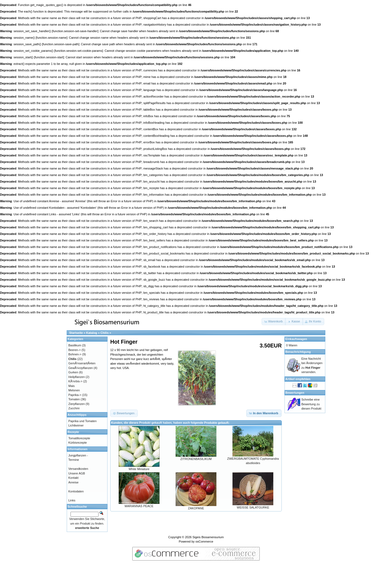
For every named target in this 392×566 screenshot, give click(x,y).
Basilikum (75, 345)
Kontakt (73, 478)
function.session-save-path (61, 44)
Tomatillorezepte (79, 438)
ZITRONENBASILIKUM (196, 459)
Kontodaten (76, 491)
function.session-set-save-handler (75, 31)
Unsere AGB (77, 473)
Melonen (74, 390)
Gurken (73, 372)
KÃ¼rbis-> (75, 381)
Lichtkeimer (76, 425)
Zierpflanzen (77, 404)
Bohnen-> (75, 354)
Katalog (92, 333)
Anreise (73, 482)
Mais (71, 386)
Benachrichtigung (298, 352)
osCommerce (204, 541)
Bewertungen (295, 393)
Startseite (76, 333)
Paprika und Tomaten (82, 421)
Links (72, 500)
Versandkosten (78, 469)
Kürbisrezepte (78, 443)
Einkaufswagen (296, 339)
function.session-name (51, 38)
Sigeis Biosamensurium (208, 537)
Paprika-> (75, 395)
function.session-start (49, 57)
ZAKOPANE (196, 508)
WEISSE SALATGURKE (253, 507)
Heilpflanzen (77, 377)
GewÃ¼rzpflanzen (81, 368)
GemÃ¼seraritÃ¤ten (82, 363)
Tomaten (74, 399)
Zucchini (74, 408)
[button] (274, 322)
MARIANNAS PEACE (139, 506)
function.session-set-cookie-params (79, 51)
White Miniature (139, 469)
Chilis (105, 333)
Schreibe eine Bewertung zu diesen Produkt (311, 404)
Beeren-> (75, 350)
